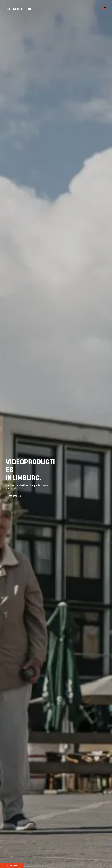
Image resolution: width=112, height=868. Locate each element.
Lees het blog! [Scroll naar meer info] (15, 496)
